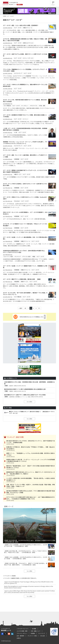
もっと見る (29, 402)
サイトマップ (42, 633)
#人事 (16, 132)
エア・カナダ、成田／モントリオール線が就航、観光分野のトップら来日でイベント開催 (25, 156)
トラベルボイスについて (23, 629)
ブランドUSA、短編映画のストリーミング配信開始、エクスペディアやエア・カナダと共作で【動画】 (25, 70)
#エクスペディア (18, 73)
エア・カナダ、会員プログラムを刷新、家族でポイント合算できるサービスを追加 (25, 55)
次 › (39, 308)
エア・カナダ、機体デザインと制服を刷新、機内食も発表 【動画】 (22, 279)
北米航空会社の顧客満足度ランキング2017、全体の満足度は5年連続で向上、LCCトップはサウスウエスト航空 (24, 251)
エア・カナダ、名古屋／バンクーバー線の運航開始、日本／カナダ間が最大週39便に (25, 238)
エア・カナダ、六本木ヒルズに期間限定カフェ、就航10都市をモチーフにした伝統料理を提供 (25, 85)
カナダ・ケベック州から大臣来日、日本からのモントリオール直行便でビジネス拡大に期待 (25, 185)
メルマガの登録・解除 (22, 631)
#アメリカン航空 (26, 256)
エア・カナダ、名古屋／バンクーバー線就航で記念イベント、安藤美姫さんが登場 (25, 267)
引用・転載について (36, 631)
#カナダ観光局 (7, 106)
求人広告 (43, 636)
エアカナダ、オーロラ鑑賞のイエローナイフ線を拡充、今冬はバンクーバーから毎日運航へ (25, 225)
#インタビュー (25, 106)
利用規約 (33, 633)
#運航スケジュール (28, 28)
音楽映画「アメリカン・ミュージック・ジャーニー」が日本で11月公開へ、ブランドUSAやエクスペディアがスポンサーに (25, 143)
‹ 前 (25, 308)
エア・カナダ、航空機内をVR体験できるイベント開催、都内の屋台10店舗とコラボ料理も (25, 116)
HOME (4, 16)
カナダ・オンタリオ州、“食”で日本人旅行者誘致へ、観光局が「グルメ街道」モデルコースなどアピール (25, 294)
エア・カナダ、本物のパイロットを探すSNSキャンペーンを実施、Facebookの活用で (25, 198)
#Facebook (17, 201)
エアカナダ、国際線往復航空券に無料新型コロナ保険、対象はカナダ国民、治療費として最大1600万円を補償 (25, 40)
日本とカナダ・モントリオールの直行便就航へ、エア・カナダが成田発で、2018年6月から (25, 213)
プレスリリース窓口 (32, 636)
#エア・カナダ (18, 28)
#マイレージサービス (28, 58)
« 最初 (20, 308)
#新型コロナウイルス (28, 43)
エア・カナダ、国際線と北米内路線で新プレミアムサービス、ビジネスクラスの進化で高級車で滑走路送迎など (25, 171)
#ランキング (18, 256)
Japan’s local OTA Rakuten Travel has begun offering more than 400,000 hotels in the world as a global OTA (29, 582)
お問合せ (19, 638)
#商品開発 (17, 282)
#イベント (25, 119)
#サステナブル (34, 106)
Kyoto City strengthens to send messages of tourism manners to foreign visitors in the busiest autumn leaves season (29, 587)
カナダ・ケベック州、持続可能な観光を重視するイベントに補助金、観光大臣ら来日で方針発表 (25, 101)
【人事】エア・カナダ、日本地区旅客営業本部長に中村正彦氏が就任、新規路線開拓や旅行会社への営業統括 (25, 129)
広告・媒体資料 (20, 636)
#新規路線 (17, 159)
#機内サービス (18, 174)
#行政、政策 (42, 106)
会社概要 (34, 629)
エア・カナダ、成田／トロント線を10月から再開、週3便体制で (21, 25)
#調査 (34, 256)
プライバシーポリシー (22, 633)
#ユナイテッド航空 (8, 256)
